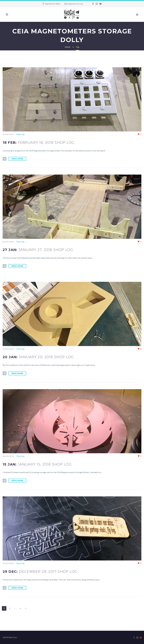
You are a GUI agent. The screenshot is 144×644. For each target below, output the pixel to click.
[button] (5, 159)
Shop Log (20, 134)
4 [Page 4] (20, 608)
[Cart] (7, 14)
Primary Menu (137, 15)
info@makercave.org (75, 4)
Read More (17, 159)
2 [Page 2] (10, 608)
